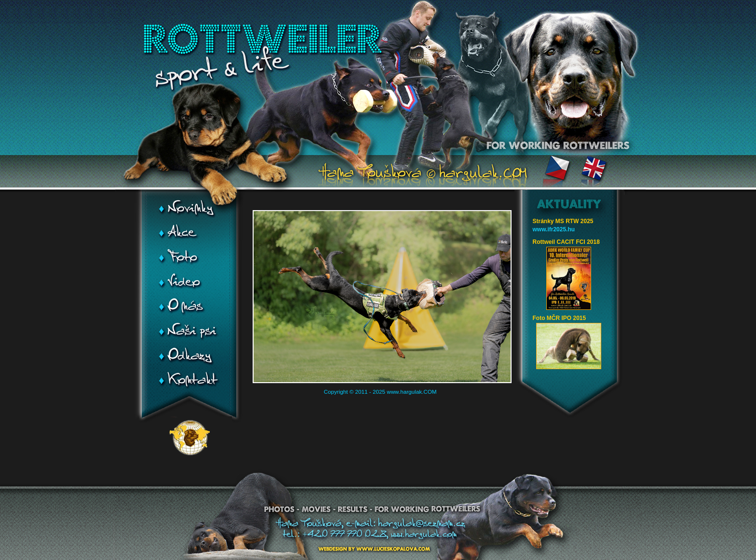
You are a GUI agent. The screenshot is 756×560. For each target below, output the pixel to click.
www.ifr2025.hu (554, 229)
